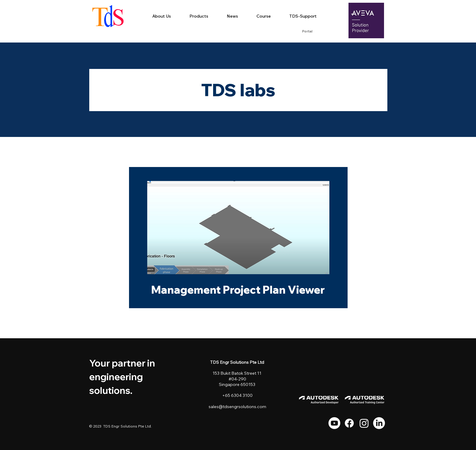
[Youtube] (334, 423)
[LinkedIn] (379, 423)
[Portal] (307, 32)
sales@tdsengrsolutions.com (237, 407)
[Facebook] (349, 423)
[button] (199, 16)
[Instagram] (364, 423)
